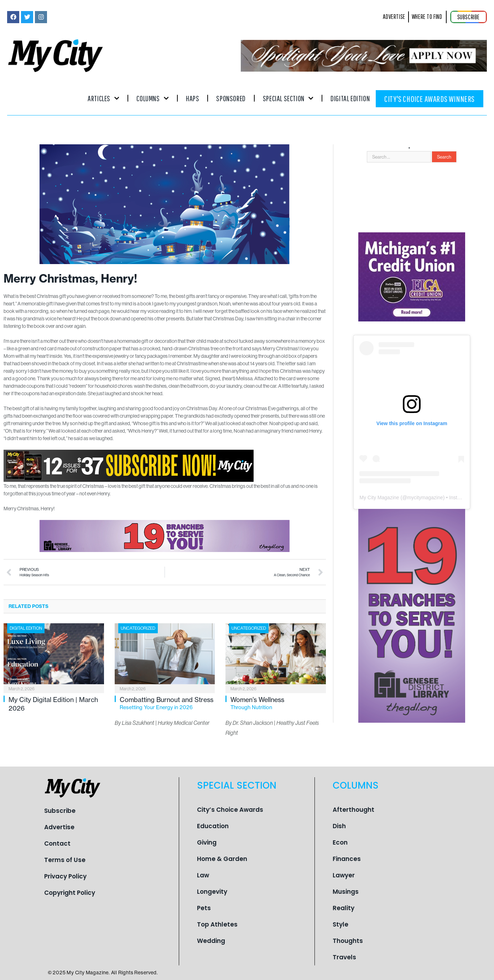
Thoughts (348, 941)
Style (340, 924)
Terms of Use (65, 860)
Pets (204, 908)
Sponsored (231, 98)
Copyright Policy (70, 893)
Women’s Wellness (278, 703)
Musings (346, 892)
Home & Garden (222, 859)
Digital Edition (350, 98)
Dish (339, 826)
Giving (207, 842)
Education (213, 826)
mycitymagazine (425, 497)
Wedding (211, 941)
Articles (103, 98)
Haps (193, 98)
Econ (340, 842)
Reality (344, 908)
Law (203, 875)
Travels (344, 957)
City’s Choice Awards (230, 810)
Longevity (212, 892)
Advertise (59, 827)
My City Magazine (379, 497)
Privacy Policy (65, 876)
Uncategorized (138, 628)
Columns (153, 98)
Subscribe (60, 811)
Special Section (288, 98)
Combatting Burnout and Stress (167, 703)
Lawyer (344, 875)
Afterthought (353, 810)
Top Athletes (217, 924)
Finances (347, 859)
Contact (57, 844)
